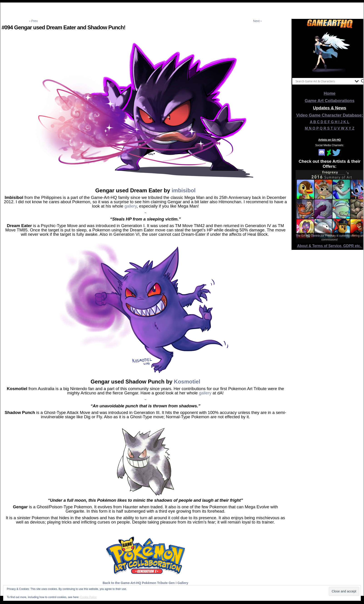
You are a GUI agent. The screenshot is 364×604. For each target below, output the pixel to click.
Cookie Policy (88, 597)
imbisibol (183, 190)
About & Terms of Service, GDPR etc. (330, 246)
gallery (131, 206)
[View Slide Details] (330, 52)
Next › (257, 21)
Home (330, 93)
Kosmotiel (187, 382)
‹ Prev (34, 21)
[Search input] (324, 81)
